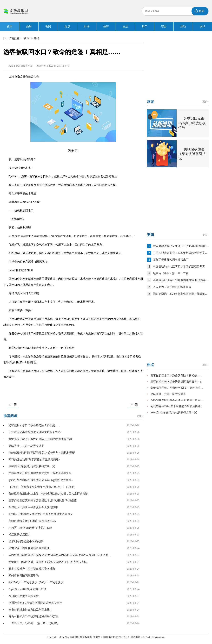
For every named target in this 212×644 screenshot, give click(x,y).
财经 (87, 26)
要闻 (48, 26)
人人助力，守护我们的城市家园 (172, 287)
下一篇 (134, 404)
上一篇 (13, 404)
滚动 (183, 26)
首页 (10, 26)
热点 (67, 26)
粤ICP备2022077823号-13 (116, 637)
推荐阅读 (10, 416)
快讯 (202, 26)
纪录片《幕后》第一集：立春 (171, 273)
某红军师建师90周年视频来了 (171, 260)
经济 (106, 26)
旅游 (29, 26)
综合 (164, 26)
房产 (145, 26)
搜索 (202, 11)
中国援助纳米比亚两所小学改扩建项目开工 (179, 266)
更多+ (140, 416)
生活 (125, 26)
